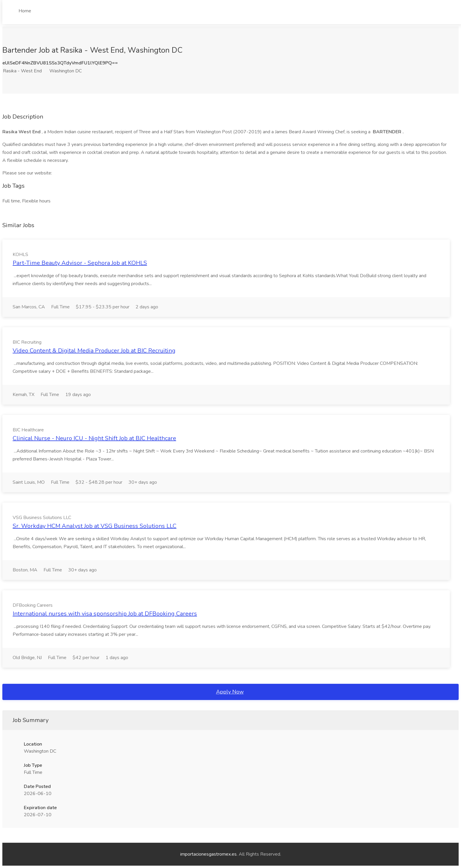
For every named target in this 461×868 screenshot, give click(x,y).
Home (25, 11)
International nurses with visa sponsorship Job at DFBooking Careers (105, 614)
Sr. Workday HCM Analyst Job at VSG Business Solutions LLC (95, 526)
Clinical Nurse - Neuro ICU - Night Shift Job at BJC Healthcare (94, 438)
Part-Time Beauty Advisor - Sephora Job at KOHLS (80, 263)
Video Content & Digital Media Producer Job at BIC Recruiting (94, 351)
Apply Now (230, 692)
